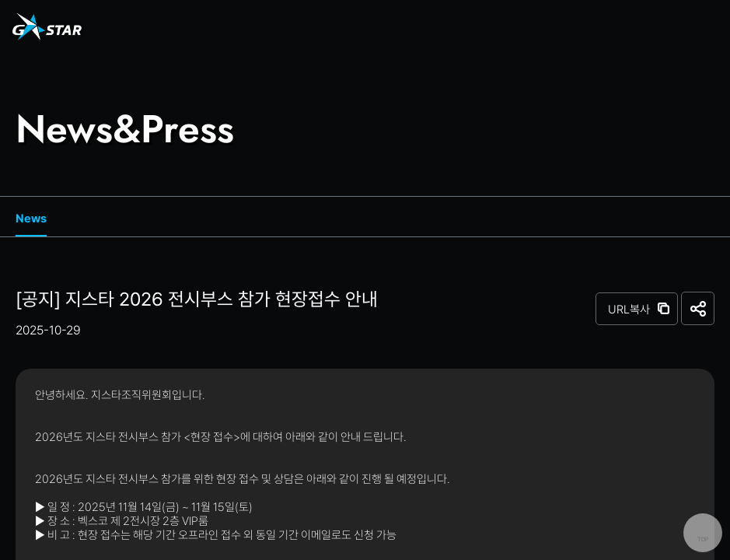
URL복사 (629, 310)
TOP (703, 539)
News (31, 219)
